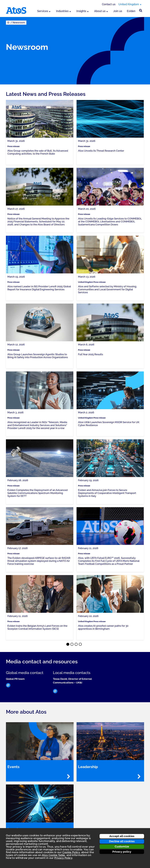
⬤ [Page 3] (76, 645)
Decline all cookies (122, 841)
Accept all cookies (122, 836)
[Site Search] (141, 10)
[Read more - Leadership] (139, 776)
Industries (62, 11)
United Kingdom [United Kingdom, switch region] (129, 4)
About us (100, 11)
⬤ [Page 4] (80, 645)
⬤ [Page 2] (72, 645)
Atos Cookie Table (53, 855)
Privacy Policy (63, 858)
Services (43, 11)
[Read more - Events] (69, 776)
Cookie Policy (71, 852)
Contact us (109, 4)
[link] (40, 132)
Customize (122, 846)
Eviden (131, 11)
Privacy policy (122, 852)
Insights (81, 11)
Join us (118, 11)
